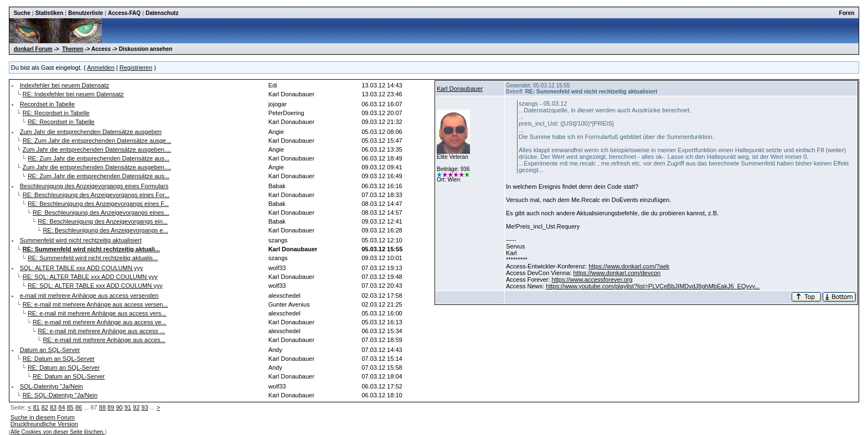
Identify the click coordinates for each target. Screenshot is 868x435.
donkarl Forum (33, 49)
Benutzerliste (86, 13)
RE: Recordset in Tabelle (56, 113)
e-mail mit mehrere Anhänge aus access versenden (89, 296)
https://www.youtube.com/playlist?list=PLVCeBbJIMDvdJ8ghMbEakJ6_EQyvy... (653, 286)
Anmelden (101, 68)
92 (136, 407)
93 (144, 407)
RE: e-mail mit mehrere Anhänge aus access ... (101, 331)
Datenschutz (162, 13)
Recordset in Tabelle (47, 104)
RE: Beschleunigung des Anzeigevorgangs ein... (103, 221)
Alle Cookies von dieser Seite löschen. (58, 432)
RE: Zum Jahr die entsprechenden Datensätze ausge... (97, 141)
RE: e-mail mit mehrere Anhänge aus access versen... (95, 304)
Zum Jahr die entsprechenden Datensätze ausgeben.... (97, 149)
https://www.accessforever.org (592, 279)
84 (61, 407)
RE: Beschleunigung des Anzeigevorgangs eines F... (98, 204)
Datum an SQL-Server (50, 350)
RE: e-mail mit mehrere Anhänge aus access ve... (100, 322)
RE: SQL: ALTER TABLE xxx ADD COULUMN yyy (90, 277)
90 (119, 407)
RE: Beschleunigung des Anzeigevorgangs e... (105, 230)
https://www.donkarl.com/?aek (629, 266)
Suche (22, 13)
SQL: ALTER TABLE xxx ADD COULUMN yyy (82, 268)
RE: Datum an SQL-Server (59, 359)
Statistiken (50, 13)
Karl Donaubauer (460, 89)
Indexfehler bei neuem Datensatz (64, 85)
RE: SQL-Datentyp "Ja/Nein (60, 395)
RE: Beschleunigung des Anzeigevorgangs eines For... (96, 195)
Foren (847, 13)
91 (128, 407)
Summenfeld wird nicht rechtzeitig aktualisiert (81, 240)
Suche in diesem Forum (43, 417)
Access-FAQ (124, 13)
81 (36, 407)
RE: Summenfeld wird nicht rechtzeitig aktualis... (93, 258)
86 (79, 407)
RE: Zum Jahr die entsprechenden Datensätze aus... (99, 158)
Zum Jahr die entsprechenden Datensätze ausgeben (91, 132)
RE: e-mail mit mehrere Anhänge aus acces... (104, 340)
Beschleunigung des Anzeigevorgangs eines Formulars (94, 186)
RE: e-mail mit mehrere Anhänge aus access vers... (97, 313)
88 (102, 407)
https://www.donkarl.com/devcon (617, 273)
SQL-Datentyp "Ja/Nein (51, 386)
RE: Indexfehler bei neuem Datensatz (73, 94)
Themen (73, 49)
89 (111, 407)
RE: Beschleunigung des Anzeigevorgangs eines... (101, 213)
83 (53, 407)
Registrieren (136, 68)
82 (45, 407)
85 (70, 407)
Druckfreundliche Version (44, 424)
